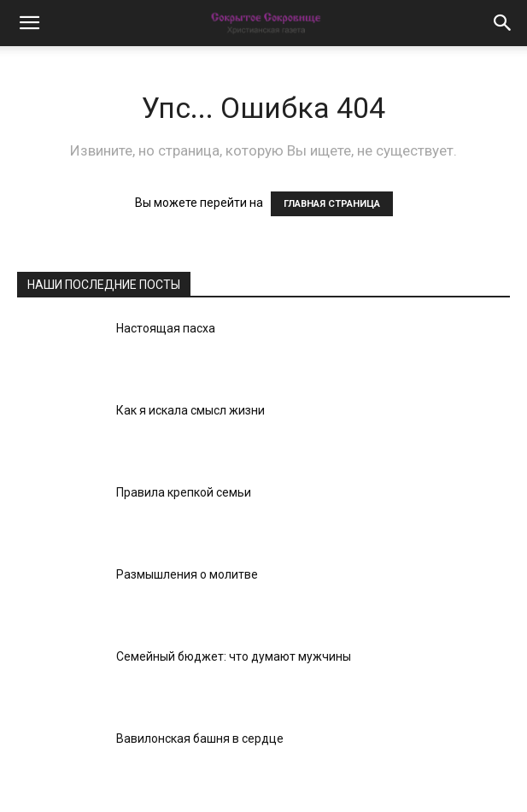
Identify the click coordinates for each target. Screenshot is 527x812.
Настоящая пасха (166, 328)
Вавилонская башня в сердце (200, 738)
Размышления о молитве (187, 574)
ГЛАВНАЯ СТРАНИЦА (332, 204)
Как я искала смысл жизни (190, 410)
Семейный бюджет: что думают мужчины (234, 656)
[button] (29, 23)
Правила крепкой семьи (184, 492)
